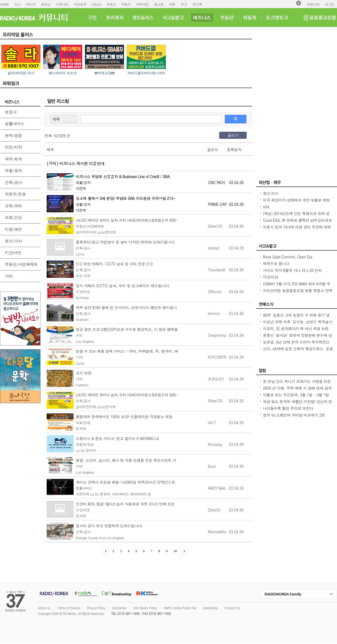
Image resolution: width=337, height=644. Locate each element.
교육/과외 (13, 206)
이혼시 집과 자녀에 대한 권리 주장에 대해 (297, 227)
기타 (9, 276)
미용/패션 (13, 229)
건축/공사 (13, 182)
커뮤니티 (62, 4)
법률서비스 (15, 124)
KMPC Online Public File (180, 608)
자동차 (126, 4)
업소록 (197, 4)
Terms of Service (69, 608)
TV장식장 (270, 277)
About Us (44, 608)
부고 (184, 4)
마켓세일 (142, 4)
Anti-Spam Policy (145, 608)
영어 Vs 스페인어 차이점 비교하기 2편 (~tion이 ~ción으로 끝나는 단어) (294, 418)
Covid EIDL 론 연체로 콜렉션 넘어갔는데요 (297, 220)
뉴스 (18, 4)
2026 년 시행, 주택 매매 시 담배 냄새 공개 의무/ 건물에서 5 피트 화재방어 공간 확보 (297, 391)
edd (266, 207)
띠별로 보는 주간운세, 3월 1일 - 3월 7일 (296, 395)
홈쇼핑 (159, 4)
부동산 (111, 4)
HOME (4, 4)
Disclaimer (119, 608)
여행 (172, 4)
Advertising (210, 608)
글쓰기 (233, 135)
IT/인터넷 (13, 253)
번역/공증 (13, 135)
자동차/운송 (15, 194)
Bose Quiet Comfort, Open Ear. (288, 257)
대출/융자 (13, 170)
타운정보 (80, 4)
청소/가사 (13, 241)
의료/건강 (13, 217)
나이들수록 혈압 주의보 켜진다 (288, 408)
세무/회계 (13, 159)
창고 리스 (271, 193)
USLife (96, 4)
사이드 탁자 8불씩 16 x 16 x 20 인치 (292, 270)
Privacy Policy (96, 608)
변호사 (11, 112)
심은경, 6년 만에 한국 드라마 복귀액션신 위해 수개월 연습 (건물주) (296, 345)
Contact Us (232, 608)
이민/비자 (13, 147)
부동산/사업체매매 (21, 264)
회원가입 (313, 4)
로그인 (330, 4)
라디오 (31, 4)
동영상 (46, 4)
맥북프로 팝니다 (276, 264)
